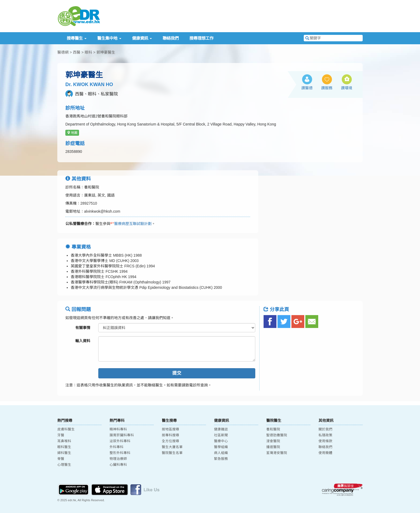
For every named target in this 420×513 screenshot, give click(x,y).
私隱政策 (325, 435)
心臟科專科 (118, 465)
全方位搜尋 (170, 441)
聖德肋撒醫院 (277, 435)
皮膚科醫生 (66, 429)
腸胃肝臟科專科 (122, 435)
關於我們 (325, 429)
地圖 (72, 133)
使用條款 (325, 441)
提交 (177, 373)
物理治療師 (118, 459)
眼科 (88, 52)
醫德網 (63, 52)
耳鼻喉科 (64, 441)
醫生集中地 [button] (109, 38)
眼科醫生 (64, 447)
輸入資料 (83, 341)
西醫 (77, 52)
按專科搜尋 (170, 435)
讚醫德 (307, 88)
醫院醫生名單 (172, 453)
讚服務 (327, 88)
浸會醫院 (273, 441)
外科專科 (117, 447)
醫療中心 (221, 441)
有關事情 (83, 328)
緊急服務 (221, 459)
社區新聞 (221, 435)
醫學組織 (221, 447)
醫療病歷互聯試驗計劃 (131, 224)
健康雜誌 (221, 429)
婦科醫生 (64, 453)
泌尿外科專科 (120, 441)
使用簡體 (325, 453)
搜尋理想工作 (201, 38)
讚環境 (347, 88)
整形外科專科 (120, 453)
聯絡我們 (171, 38)
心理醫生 (64, 465)
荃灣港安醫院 (277, 453)
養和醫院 (273, 429)
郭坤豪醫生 (106, 52)
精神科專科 (118, 429)
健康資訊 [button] (142, 38)
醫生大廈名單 (172, 447)
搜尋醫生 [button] (77, 38)
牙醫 (61, 435)
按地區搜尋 (170, 429)
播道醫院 (273, 447)
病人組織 (221, 453)
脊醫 (61, 459)
